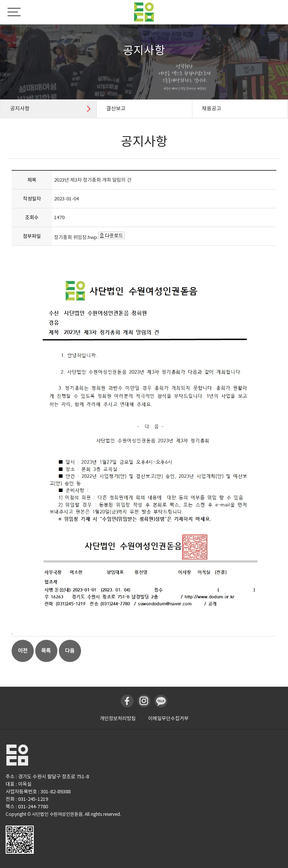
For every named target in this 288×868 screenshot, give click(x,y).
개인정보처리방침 (118, 718)
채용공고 (211, 108)
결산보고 (116, 108)
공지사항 (20, 108)
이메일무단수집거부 (168, 718)
